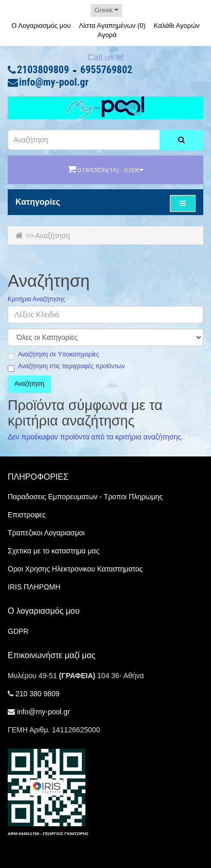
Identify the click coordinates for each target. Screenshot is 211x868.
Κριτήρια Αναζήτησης (37, 299)
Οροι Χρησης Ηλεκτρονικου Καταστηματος (75, 569)
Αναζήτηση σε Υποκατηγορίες (53, 355)
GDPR (18, 631)
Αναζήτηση (52, 236)
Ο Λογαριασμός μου (41, 26)
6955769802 (106, 70)
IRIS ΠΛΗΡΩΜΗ (34, 587)
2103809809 (43, 70)
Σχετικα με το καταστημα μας (54, 551)
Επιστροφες (27, 515)
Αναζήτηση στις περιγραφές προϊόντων (66, 367)
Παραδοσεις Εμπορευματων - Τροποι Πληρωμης (85, 497)
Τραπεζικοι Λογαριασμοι (46, 533)
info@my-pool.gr (54, 83)
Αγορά (107, 35)
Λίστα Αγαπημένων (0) (112, 26)
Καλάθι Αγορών (177, 26)
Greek (106, 10)
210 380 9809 (38, 694)
